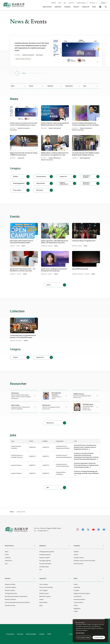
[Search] (106, 7)
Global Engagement (85, 158)
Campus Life (21, 158)
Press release (13, 130)
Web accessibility (31, 634)
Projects (26, 341)
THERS (49, 634)
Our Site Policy (80, 633)
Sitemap (42, 634)
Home (12, 512)
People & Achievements (55, 128)
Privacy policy (10, 634)
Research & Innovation (24, 128)
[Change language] (100, 7)
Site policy (20, 634)
